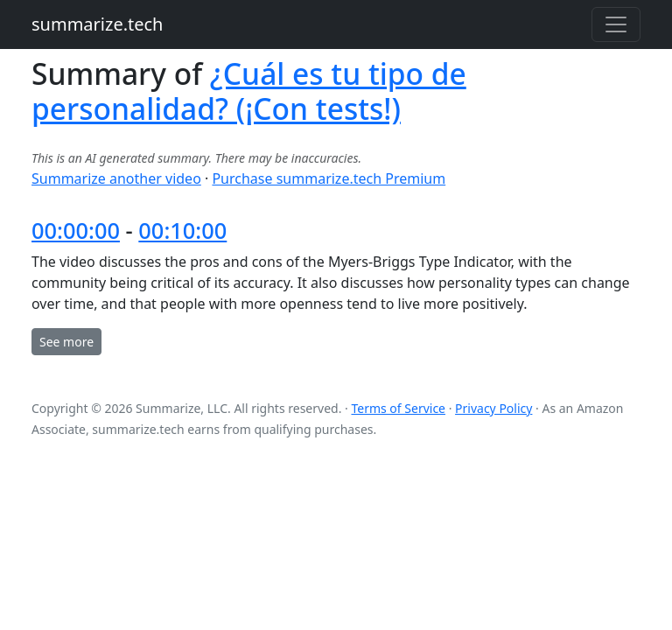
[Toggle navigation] (616, 24)
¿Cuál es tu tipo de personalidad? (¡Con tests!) (249, 91)
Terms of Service (398, 408)
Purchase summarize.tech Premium (329, 178)
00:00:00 (76, 230)
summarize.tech (97, 24)
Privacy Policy (493, 408)
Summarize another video (116, 178)
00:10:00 (182, 230)
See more (66, 342)
